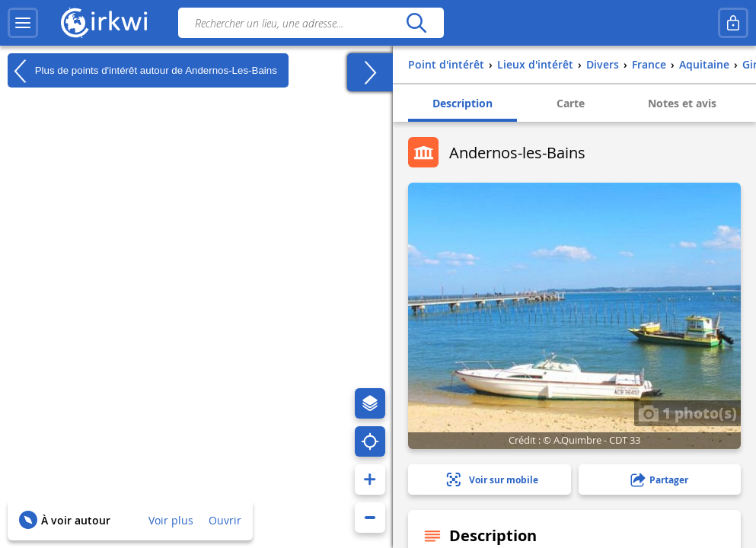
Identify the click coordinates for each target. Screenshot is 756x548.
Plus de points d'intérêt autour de (142, 71)
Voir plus (171, 520)
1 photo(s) (687, 413)
